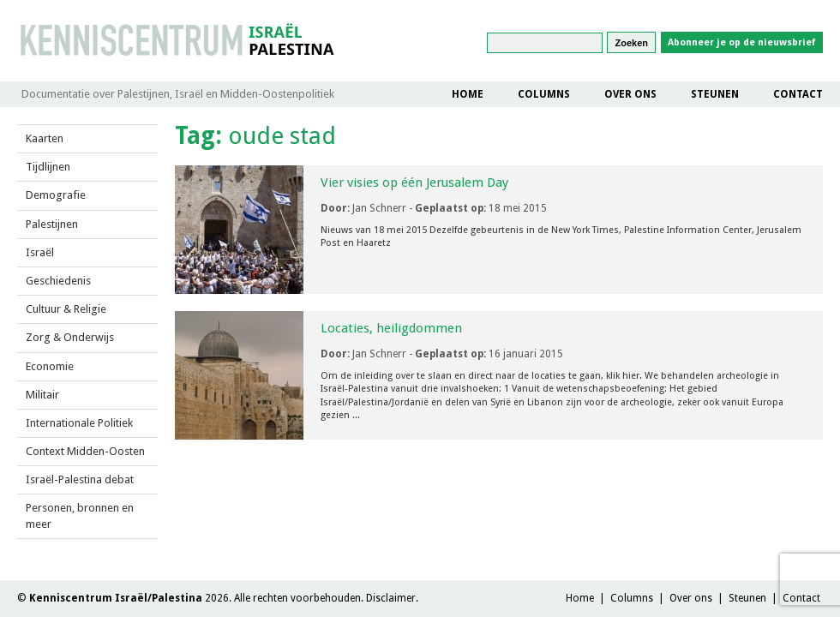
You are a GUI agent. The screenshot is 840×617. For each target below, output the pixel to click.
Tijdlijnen (48, 167)
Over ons (630, 94)
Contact (798, 94)
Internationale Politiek (79, 423)
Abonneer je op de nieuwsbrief (742, 42)
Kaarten (45, 138)
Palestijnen (52, 224)
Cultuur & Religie (66, 309)
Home (468, 94)
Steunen (715, 94)
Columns (544, 94)
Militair (42, 395)
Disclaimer (391, 598)
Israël (40, 252)
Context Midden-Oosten (85, 451)
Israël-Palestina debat (80, 479)
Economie (50, 366)
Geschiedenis (58, 281)
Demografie (56, 195)
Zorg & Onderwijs (70, 337)
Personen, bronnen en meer (80, 515)
